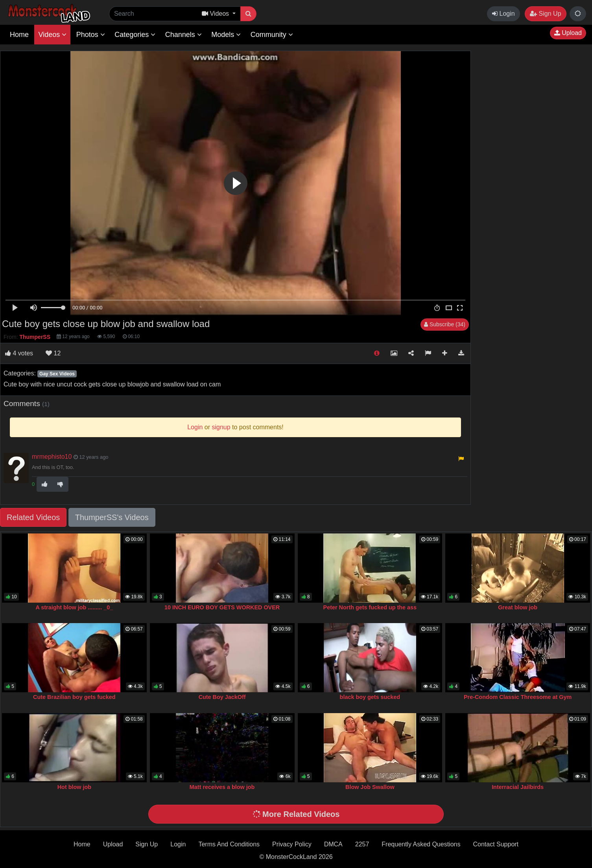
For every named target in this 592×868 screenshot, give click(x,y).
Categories (135, 35)
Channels (184, 35)
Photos (91, 35)
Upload (568, 33)
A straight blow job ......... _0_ (74, 607)
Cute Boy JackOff (222, 697)
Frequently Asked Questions (421, 844)
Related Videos (33, 517)
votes (19, 353)
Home (19, 35)
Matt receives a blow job (222, 787)
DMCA (333, 844)
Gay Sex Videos (57, 374)
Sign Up (545, 14)
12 (53, 353)
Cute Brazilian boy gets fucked (74, 697)
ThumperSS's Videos (112, 517)
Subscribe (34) (445, 324)
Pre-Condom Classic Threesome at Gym (518, 697)
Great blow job (518, 607)
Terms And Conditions (229, 844)
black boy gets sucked (370, 697)
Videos (52, 35)
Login (503, 14)
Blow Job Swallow (370, 787)
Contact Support (496, 844)
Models (226, 35)
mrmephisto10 (52, 457)
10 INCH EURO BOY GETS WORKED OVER (222, 607)
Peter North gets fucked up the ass (370, 607)
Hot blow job (74, 787)
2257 (362, 844)
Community (272, 35)
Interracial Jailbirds (518, 787)
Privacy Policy (292, 844)
